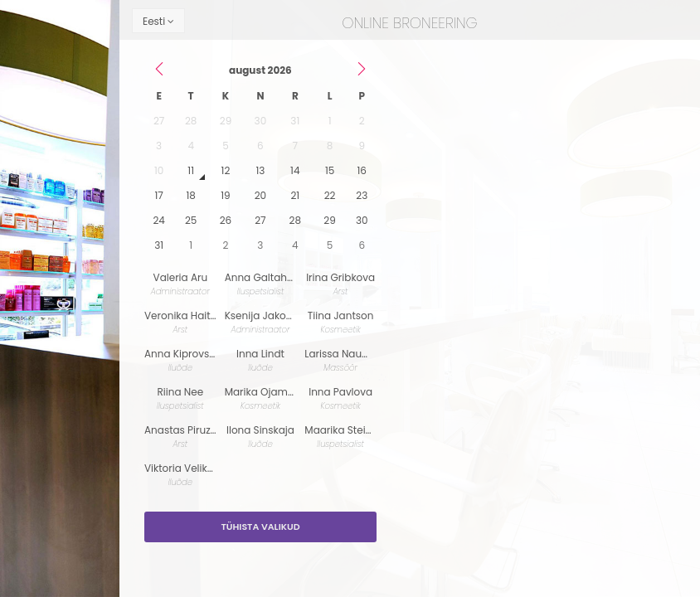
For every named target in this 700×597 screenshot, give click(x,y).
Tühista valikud (260, 527)
